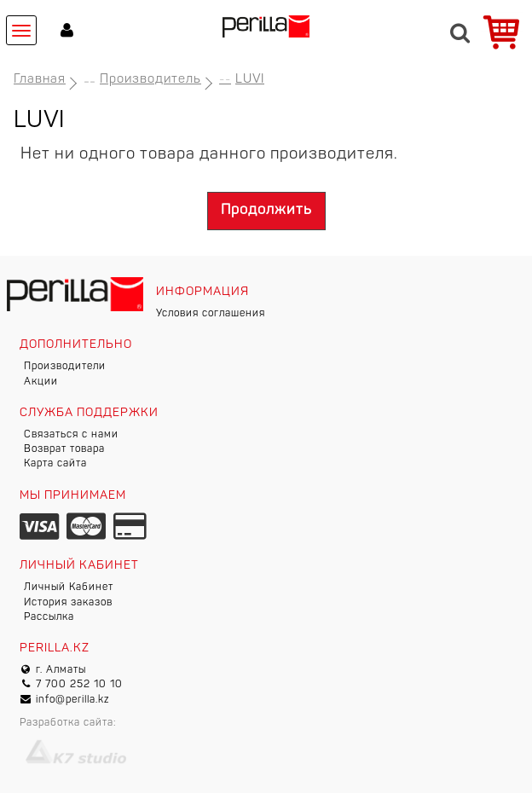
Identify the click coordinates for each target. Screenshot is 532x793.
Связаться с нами (71, 435)
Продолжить (266, 210)
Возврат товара (64, 449)
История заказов (68, 603)
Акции (41, 382)
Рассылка (49, 617)
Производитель (150, 80)
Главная (40, 80)
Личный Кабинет (69, 588)
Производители (65, 367)
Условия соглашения (211, 314)
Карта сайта (55, 464)
